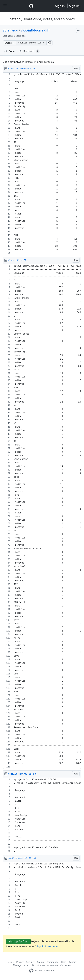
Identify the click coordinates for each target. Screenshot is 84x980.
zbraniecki (11, 30)
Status (40, 962)
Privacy (20, 962)
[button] (49, 43)
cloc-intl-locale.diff (35, 30)
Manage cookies (21, 965)
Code (10, 51)
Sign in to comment (48, 946)
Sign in (60, 6)
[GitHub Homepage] (31, 971)
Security (30, 962)
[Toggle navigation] (5, 6)
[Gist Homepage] (31, 6)
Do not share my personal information (52, 965)
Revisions (29, 51)
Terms (10, 962)
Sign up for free (18, 941)
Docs (64, 962)
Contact (73, 962)
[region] (42, 164)
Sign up (74, 6)
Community (52, 962)
